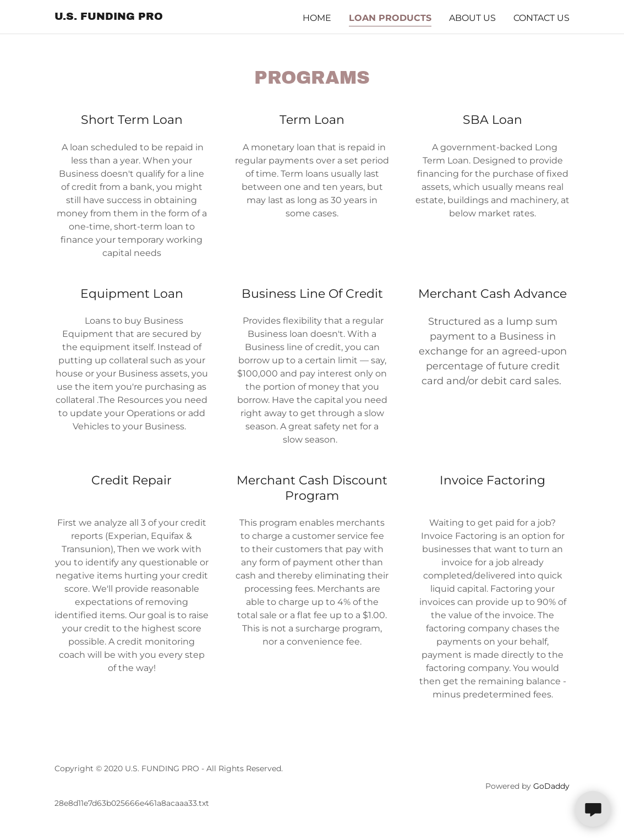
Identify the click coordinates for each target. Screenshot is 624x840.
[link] (109, 17)
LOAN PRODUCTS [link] (390, 18)
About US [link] (472, 18)
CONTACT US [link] (541, 18)
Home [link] (317, 18)
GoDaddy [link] (551, 786)
